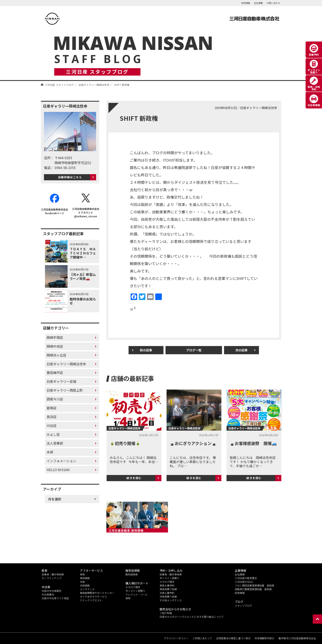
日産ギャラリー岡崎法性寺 (66, 364)
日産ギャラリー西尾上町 (65, 390)
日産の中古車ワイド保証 (55, 598)
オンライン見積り (135, 591)
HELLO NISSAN (58, 470)
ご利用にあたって (202, 638)
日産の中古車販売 (52, 591)
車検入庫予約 (167, 585)
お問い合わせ (273, 3)
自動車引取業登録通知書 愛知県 (253, 589)
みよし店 (53, 434)
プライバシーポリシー (176, 638)
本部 (50, 452)
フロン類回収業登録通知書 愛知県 (254, 585)
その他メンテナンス (171, 600)
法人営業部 (55, 443)
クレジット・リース (136, 594)
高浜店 (52, 417)
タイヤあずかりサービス (93, 596)
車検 (82, 574)
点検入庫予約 (167, 593)
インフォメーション (61, 461)
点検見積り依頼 (168, 596)
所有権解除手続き (264, 638)
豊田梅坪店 (55, 373)
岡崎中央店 (55, 346)
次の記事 (241, 350)
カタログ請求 (133, 587)
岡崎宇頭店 (55, 337)
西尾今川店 (55, 399)
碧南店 (52, 408)
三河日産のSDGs (244, 582)
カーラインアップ (52, 578)
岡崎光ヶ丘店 (56, 355)
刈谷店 (52, 425)
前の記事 (146, 350)
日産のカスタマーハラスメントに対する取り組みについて (192, 617)
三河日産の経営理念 (246, 578)
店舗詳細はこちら (70, 177)
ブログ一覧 (194, 350)
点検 (82, 582)
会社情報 (258, 3)
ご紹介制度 (166, 613)
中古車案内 (48, 594)
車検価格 (85, 578)
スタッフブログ (243, 605)
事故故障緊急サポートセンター (97, 593)
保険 (128, 598)
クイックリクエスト (91, 600)
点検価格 (85, 585)
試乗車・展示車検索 (53, 574)
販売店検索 (132, 574)
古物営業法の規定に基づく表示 (233, 638)
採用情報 (246, 3)
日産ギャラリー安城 (61, 381)
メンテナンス (87, 589)
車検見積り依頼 (168, 589)
